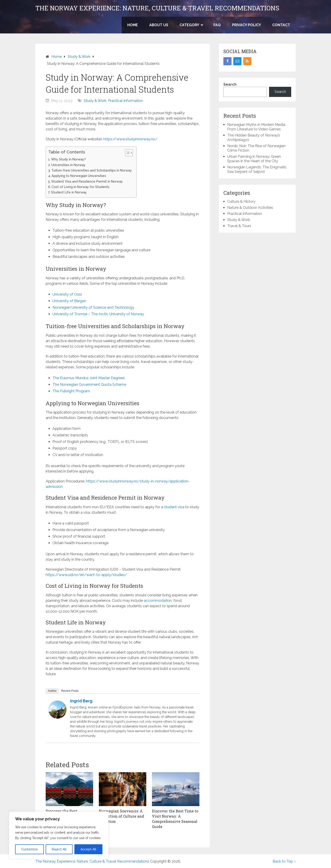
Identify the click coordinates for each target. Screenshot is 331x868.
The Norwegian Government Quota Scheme (89, 385)
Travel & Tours (239, 226)
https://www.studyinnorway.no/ (130, 139)
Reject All (59, 849)
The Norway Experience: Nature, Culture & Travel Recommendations (157, 8)
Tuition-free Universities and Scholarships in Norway (92, 170)
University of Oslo (67, 294)
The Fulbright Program (71, 391)
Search (230, 84)
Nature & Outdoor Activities (250, 208)
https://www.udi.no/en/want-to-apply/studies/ (86, 575)
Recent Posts (70, 691)
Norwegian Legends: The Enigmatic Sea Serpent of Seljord (257, 169)
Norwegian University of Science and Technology (93, 307)
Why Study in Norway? (68, 159)
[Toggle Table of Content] (127, 153)
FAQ (217, 25)
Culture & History (241, 201)
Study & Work (95, 101)
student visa (174, 507)
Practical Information (125, 101)
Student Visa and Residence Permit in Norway (87, 181)
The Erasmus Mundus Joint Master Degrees (89, 378)
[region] (59, 835)
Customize (30, 849)
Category (189, 25)
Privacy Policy (246, 25)
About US (159, 25)
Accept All (88, 849)
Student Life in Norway (69, 192)
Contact (281, 25)
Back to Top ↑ (284, 861)
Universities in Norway (68, 165)
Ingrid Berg (81, 701)
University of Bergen (69, 301)
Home (133, 25)
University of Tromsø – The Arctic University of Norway (98, 314)
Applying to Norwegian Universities (79, 176)
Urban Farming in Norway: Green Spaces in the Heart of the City (254, 159)
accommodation (158, 601)
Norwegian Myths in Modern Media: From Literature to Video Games (257, 127)
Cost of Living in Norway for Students (80, 187)
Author (52, 691)
